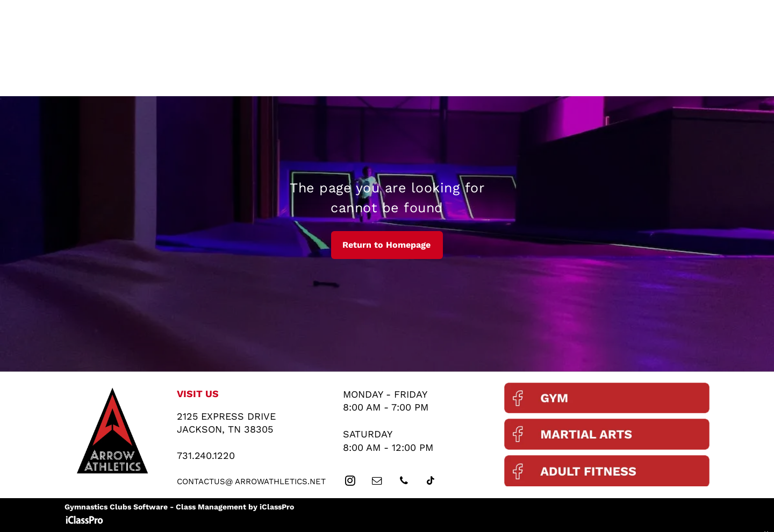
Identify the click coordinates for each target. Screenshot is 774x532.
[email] (377, 482)
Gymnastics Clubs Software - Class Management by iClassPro (179, 507)
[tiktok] (431, 482)
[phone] (404, 482)
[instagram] (350, 482)
